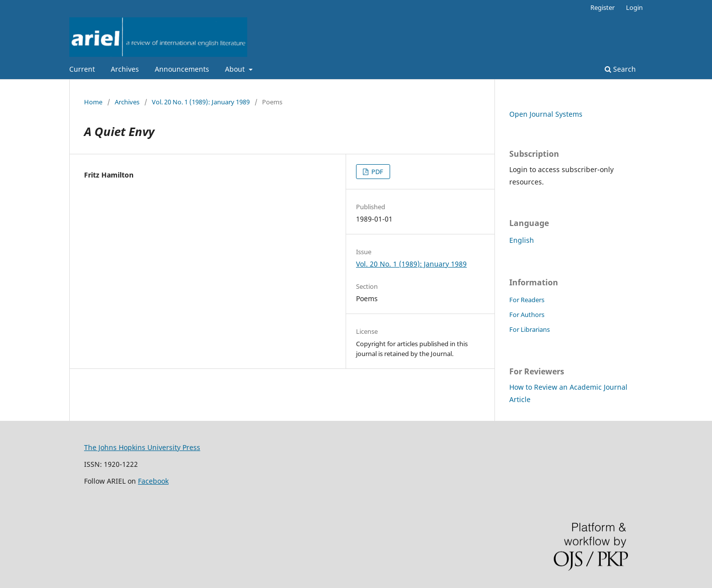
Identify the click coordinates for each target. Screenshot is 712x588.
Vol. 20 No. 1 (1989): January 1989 (201, 102)
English (522, 240)
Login (634, 7)
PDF (377, 172)
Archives (125, 69)
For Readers (527, 300)
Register (602, 7)
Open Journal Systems (546, 114)
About (236, 69)
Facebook (153, 481)
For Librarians (530, 329)
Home (93, 102)
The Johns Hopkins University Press (142, 447)
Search (620, 69)
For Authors (527, 315)
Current (82, 69)
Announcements (182, 69)
